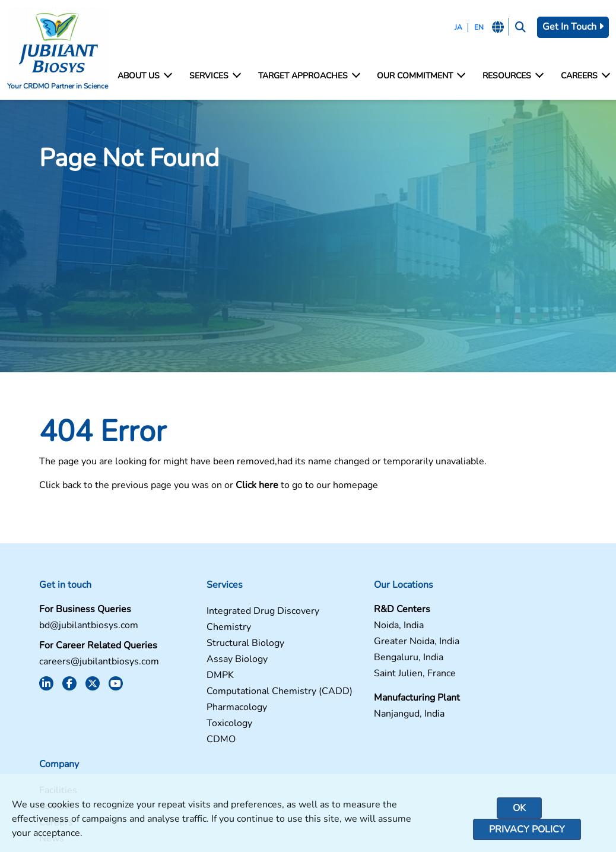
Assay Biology (203, 661)
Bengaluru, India (350, 659)
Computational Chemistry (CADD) (228, 697)
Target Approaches (309, 76)
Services (215, 76)
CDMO (187, 751)
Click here (248, 487)
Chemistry (195, 629)
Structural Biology (212, 645)
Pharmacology (203, 719)
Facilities (477, 613)
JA (457, 27)
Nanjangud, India (350, 716)
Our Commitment (420, 76)
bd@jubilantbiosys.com (80, 627)
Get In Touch (573, 27)
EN (477, 27)
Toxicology (196, 735)
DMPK (186, 677)
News (470, 661)
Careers (585, 76)
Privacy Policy (527, 829)
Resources (512, 76)
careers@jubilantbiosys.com (90, 663)
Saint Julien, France (356, 675)
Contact (474, 629)
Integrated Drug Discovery (229, 613)
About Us (144, 76)
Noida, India (340, 627)
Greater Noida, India (358, 643)
